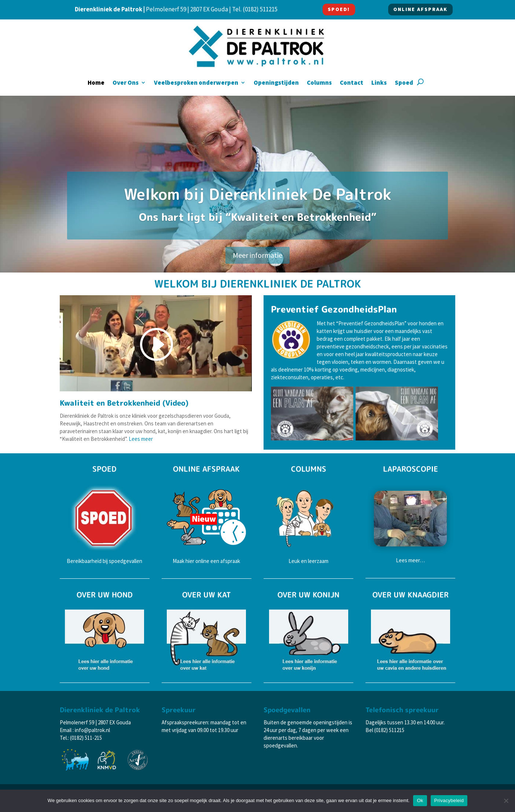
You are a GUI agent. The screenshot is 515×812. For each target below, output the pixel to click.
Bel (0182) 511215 (385, 730)
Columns (319, 83)
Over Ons (126, 83)
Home (96, 83)
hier (190, 561)
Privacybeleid (449, 800)
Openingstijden (276, 83)
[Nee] (506, 801)
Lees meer (141, 439)
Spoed (404, 83)
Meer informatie (257, 255)
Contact (352, 83)
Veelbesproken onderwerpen (196, 83)
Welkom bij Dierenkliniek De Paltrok (258, 194)
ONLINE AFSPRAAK (420, 9)
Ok (420, 800)
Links (379, 83)
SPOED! (339, 9)
